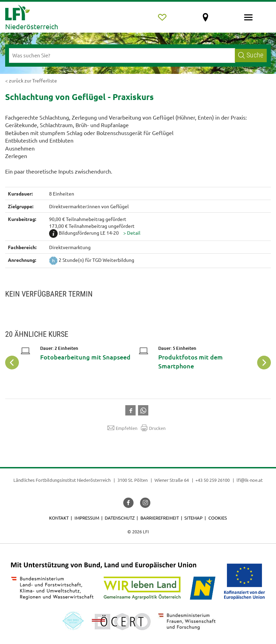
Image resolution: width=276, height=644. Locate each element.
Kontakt (59, 518)
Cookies (218, 518)
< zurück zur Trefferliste (31, 80)
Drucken (153, 428)
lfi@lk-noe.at (250, 480)
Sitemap (193, 518)
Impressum (87, 518)
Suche (251, 55)
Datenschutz (120, 518)
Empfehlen (122, 428)
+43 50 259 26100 (212, 480)
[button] (132, 233)
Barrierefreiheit (160, 518)
